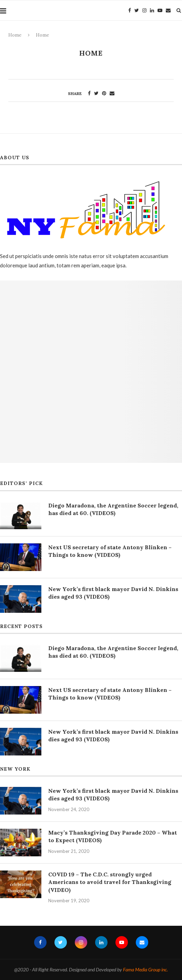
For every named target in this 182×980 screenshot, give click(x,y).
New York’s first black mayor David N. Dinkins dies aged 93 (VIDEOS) (113, 593)
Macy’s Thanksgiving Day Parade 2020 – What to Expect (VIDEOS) (113, 836)
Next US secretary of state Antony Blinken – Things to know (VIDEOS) (110, 551)
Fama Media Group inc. (145, 969)
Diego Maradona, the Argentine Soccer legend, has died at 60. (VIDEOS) (113, 509)
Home (15, 35)
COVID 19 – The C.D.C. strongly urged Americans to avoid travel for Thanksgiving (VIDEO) (110, 882)
